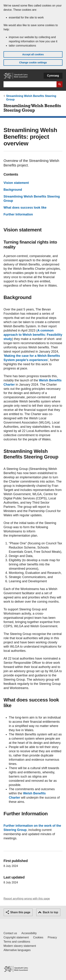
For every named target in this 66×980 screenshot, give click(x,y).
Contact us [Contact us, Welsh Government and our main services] (10, 933)
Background (13, 190)
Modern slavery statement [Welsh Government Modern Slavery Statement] (20, 946)
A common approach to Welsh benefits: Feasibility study (33, 335)
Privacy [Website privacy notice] (52, 937)
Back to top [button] (50, 912)
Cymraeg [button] (53, 76)
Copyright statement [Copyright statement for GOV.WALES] (16, 937)
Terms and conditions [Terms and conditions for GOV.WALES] (17, 942)
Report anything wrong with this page (27, 899)
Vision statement (16, 183)
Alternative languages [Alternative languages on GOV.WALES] (17, 950)
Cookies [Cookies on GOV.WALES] (38, 937)
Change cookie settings (33, 63)
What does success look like (25, 208)
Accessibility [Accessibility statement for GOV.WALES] (29, 933)
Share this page (20, 912)
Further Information (18, 214)
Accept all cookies (33, 54)
